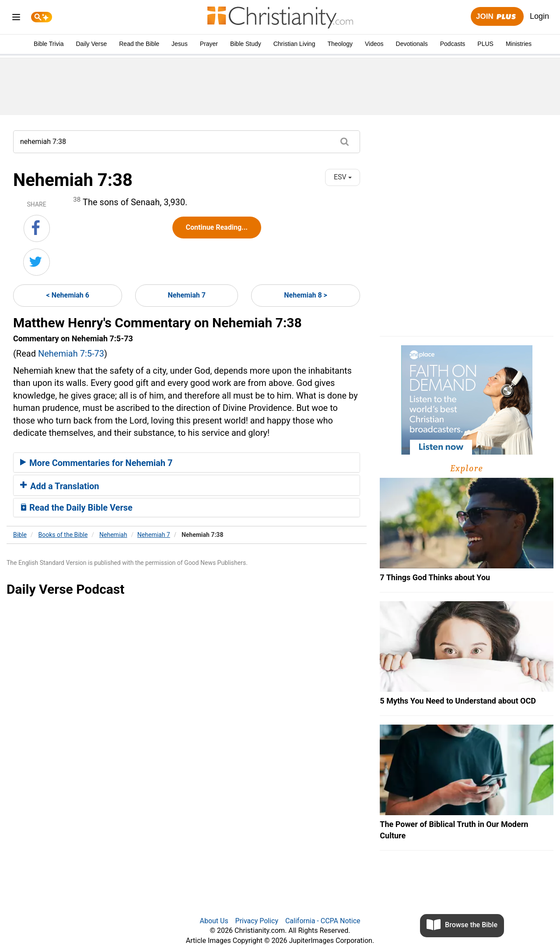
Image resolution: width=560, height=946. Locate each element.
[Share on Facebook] (37, 228)
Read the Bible (139, 44)
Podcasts (453, 44)
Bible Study (246, 44)
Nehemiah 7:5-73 (71, 354)
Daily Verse (91, 44)
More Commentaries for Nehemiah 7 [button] (96, 463)
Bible (20, 535)
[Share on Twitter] (37, 262)
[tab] (187, 462)
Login (539, 16)
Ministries (519, 44)
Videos (374, 44)
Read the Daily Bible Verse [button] (76, 508)
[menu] (16, 19)
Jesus (180, 44)
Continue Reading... (217, 227)
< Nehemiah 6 (68, 295)
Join (497, 17)
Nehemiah (113, 535)
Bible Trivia (49, 44)
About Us (214, 921)
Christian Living (294, 44)
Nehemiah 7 (187, 295)
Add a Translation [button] (60, 486)
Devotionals (412, 44)
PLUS (485, 44)
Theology (340, 44)
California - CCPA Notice (323, 921)
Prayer (209, 44)
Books (63, 535)
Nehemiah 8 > (306, 295)
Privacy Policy (257, 921)
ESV (343, 177)
